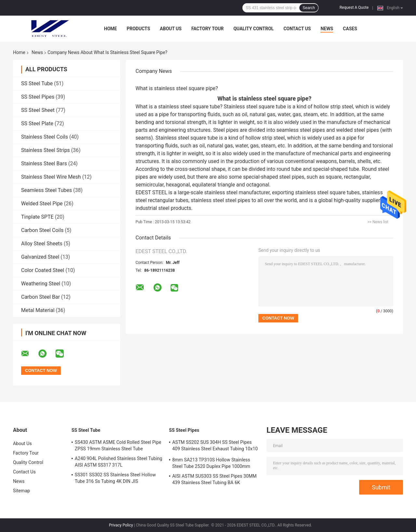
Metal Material (38, 310)
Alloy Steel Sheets (42, 244)
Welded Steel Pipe (42, 204)
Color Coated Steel (43, 270)
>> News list (378, 222)
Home (110, 29)
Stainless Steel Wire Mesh (51, 177)
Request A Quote (354, 7)
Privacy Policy (121, 525)
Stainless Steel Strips (45, 150)
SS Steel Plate (37, 123)
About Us (171, 29)
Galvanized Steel (40, 257)
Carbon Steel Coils (42, 230)
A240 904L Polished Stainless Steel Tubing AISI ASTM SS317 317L (118, 462)
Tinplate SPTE (37, 217)
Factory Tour (208, 29)
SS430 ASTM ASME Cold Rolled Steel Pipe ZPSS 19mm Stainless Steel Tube (118, 445)
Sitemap (21, 491)
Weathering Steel (41, 284)
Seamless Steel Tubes (46, 190)
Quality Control (253, 29)
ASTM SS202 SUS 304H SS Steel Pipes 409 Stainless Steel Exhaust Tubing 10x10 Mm (215, 446)
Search (309, 8)
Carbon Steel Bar (40, 297)
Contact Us (297, 29)
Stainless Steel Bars (44, 164)
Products (138, 29)
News (327, 29)
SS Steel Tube (37, 83)
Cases (350, 29)
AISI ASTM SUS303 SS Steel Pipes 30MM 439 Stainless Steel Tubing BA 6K (214, 479)
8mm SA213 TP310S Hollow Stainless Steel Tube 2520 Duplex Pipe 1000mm (211, 463)
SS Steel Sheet (38, 110)
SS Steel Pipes (38, 97)
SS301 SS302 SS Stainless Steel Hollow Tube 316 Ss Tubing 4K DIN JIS (115, 478)
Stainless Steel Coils (45, 137)
